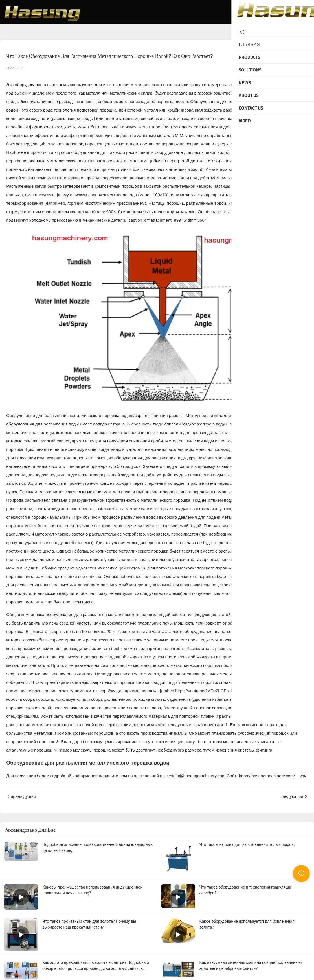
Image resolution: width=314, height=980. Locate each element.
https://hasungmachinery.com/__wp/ (272, 776)
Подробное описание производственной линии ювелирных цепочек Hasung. (97, 847)
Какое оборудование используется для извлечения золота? (247, 924)
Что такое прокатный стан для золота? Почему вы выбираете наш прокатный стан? (89, 924)
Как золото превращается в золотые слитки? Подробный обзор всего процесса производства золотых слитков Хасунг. (96, 966)
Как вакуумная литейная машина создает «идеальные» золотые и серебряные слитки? (251, 965)
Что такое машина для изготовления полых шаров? (248, 844)
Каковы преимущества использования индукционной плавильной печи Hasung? (93, 890)
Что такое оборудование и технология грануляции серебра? (246, 890)
